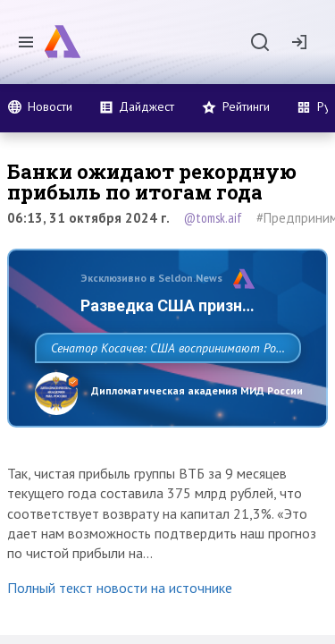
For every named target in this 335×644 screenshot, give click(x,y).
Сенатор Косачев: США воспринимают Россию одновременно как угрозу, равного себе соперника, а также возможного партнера (163, 387)
